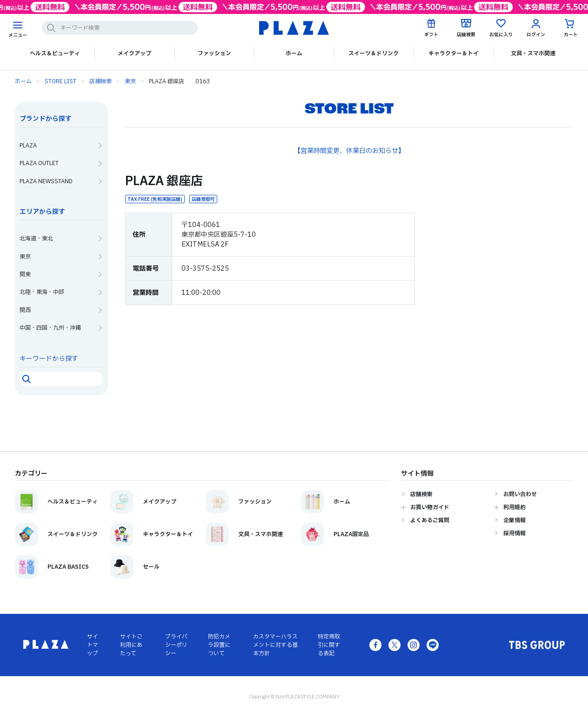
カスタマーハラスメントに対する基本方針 (275, 645)
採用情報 (514, 533)
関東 (25, 274)
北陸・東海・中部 (42, 292)
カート (571, 35)
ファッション (214, 53)
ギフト (431, 35)
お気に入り (501, 35)
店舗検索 (466, 35)
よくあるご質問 (430, 520)
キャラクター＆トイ (454, 53)
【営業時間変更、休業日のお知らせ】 (349, 151)
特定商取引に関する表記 (329, 645)
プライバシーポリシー (176, 645)
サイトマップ (93, 645)
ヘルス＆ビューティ (55, 53)
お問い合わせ (520, 494)
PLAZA (28, 146)
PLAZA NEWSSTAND (46, 181)
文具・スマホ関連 (533, 53)
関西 (25, 310)
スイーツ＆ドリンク (374, 53)
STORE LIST (60, 81)
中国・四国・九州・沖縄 (50, 328)
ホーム (294, 53)
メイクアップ (134, 53)
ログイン (536, 35)
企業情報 (514, 520)
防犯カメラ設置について (219, 645)
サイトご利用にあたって (131, 645)
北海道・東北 (36, 239)
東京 (130, 81)
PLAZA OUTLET (39, 163)
